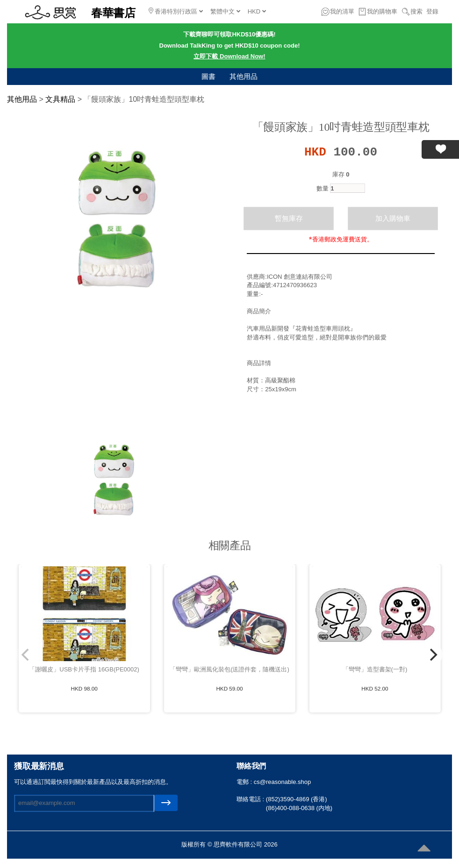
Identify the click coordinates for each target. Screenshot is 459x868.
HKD (257, 11)
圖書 (208, 76)
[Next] (432, 655)
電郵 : (245, 782)
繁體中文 (225, 11)
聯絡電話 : (251, 799)
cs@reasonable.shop (282, 782)
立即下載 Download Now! (229, 56)
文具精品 (60, 99)
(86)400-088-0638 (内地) (299, 808)
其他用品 (244, 76)
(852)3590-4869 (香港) (297, 799)
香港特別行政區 (176, 11)
